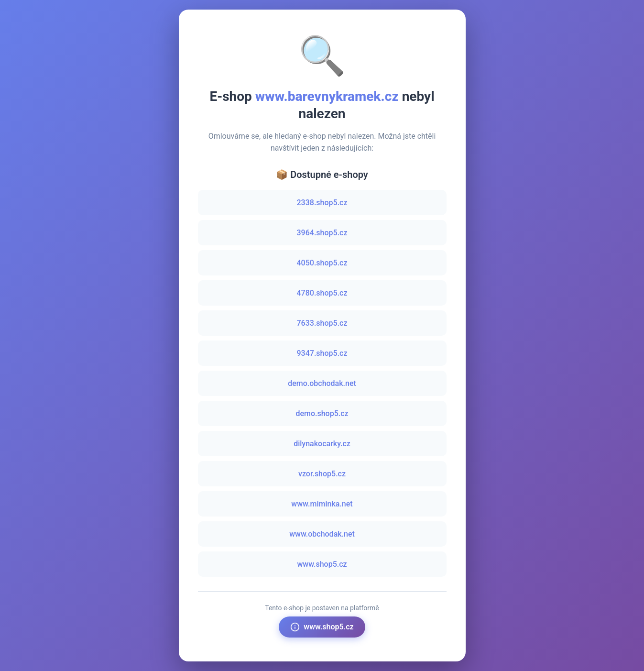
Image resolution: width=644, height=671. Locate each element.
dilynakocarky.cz (322, 444)
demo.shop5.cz (322, 413)
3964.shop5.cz (322, 233)
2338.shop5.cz (322, 203)
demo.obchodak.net (322, 383)
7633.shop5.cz (322, 323)
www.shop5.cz (322, 564)
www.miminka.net (322, 504)
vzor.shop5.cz (322, 474)
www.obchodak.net (322, 534)
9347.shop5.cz (322, 353)
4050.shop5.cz (322, 263)
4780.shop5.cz (322, 293)
